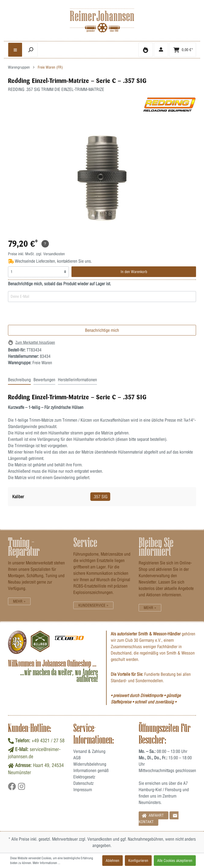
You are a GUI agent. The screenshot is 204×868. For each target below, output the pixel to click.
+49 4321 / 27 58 (48, 741)
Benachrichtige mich (102, 330)
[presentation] (48, 315)
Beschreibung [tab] (19, 380)
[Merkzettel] (146, 50)
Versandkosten (100, 839)
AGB (77, 758)
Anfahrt (153, 815)
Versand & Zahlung (89, 751)
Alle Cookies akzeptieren (175, 861)
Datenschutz (83, 783)
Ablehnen (112, 861)
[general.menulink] (15, 50)
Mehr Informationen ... (46, 863)
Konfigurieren (138, 861)
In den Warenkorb (134, 272)
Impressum (83, 790)
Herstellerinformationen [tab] (77, 380)
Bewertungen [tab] (44, 380)
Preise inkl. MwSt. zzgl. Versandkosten (36, 254)
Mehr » (19, 601)
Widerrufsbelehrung (90, 764)
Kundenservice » (93, 605)
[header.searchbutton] (31, 50)
